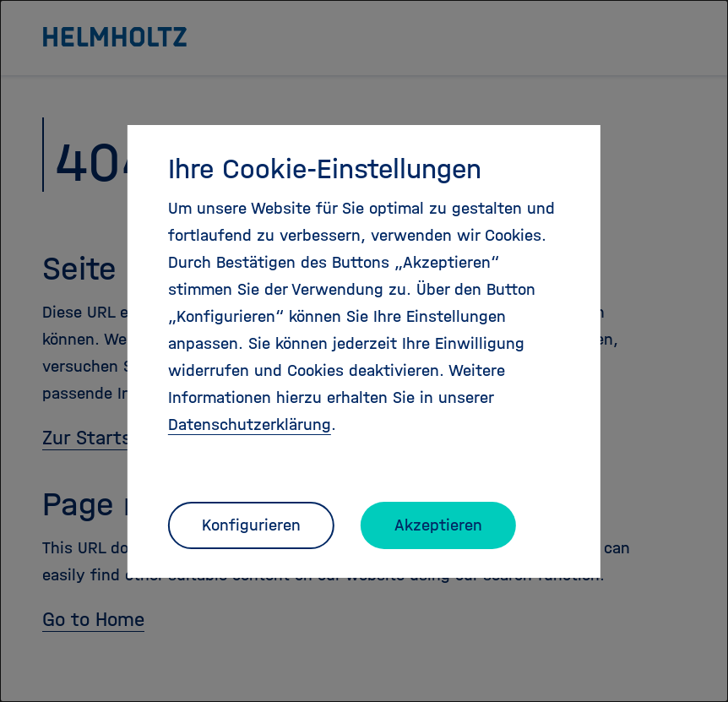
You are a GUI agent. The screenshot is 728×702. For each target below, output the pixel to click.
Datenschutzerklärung (250, 424)
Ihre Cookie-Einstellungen (325, 169)
